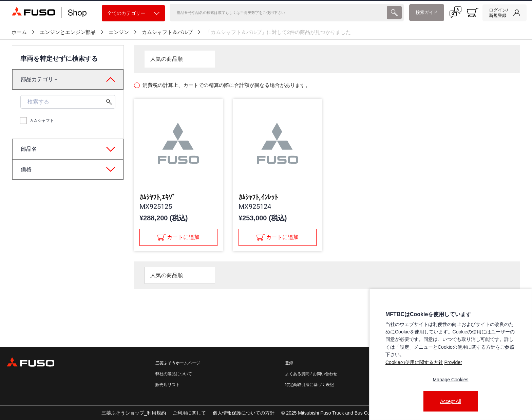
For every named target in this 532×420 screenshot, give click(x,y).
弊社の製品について (174, 374)
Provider (453, 362)
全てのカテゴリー (133, 13)
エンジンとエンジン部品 (68, 32)
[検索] (278, 13)
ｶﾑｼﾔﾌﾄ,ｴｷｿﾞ (157, 197)
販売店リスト (168, 385)
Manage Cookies (450, 380)
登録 (289, 363)
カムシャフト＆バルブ (167, 32)
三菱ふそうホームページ (178, 363)
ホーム (19, 32)
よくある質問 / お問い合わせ (311, 374)
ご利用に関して (189, 413)
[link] (505, 13)
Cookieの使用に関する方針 (414, 362)
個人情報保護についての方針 (244, 413)
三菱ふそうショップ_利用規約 (134, 413)
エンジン (119, 32)
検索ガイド (427, 12)
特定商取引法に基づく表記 (309, 385)
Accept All (450, 401)
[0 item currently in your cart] (473, 13)
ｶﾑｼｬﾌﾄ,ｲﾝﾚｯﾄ (258, 197)
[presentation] (394, 13)
